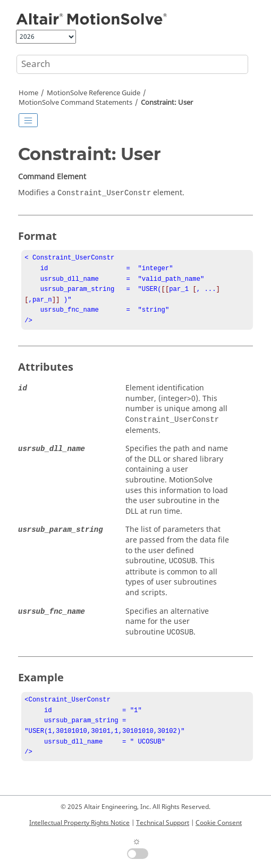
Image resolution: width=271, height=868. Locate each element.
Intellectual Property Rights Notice (79, 823)
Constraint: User (167, 103)
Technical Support (163, 823)
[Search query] (132, 64)
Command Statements (75, 103)
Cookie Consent (219, 823)
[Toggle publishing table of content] (28, 120)
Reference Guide (94, 93)
